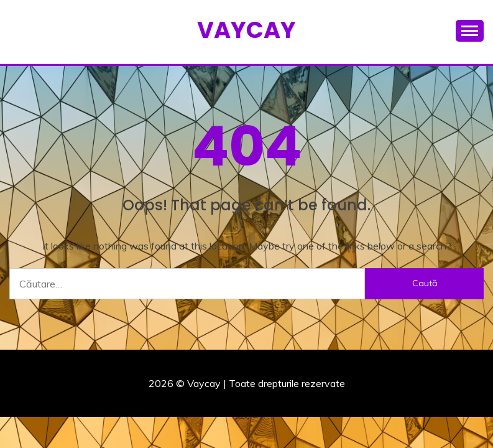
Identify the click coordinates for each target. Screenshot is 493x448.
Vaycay (246, 30)
